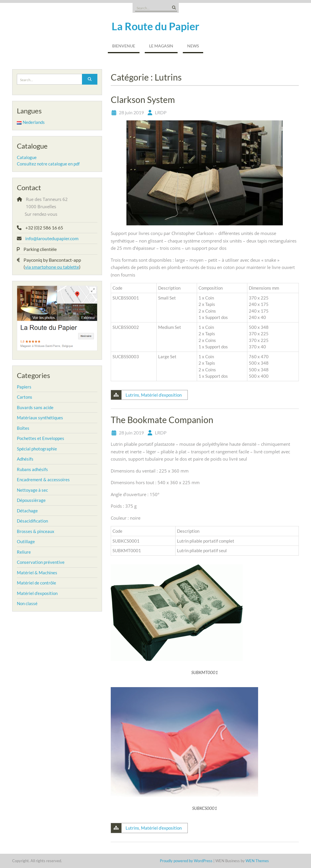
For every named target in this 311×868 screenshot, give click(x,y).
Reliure (24, 552)
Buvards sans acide (35, 407)
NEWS (193, 46)
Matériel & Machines (37, 573)
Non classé (27, 603)
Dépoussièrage (31, 500)
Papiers (24, 387)
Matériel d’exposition (161, 395)
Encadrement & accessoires (43, 480)
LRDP (161, 112)
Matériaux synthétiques (40, 418)
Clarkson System (143, 99)
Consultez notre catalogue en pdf (48, 164)
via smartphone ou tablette (52, 267)
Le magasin (161, 46)
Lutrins (132, 395)
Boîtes (23, 428)
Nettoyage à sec (32, 490)
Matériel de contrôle (36, 583)
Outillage (26, 541)
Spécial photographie (37, 449)
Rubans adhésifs (32, 469)
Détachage (27, 511)
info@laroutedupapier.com (52, 238)
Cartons (25, 397)
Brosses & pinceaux (36, 531)
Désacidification (32, 521)
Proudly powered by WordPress (186, 861)
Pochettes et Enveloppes (41, 438)
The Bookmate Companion (162, 420)
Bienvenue (124, 46)
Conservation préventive (41, 562)
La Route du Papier (155, 26)
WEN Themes (257, 861)
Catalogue (27, 157)
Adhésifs (25, 459)
